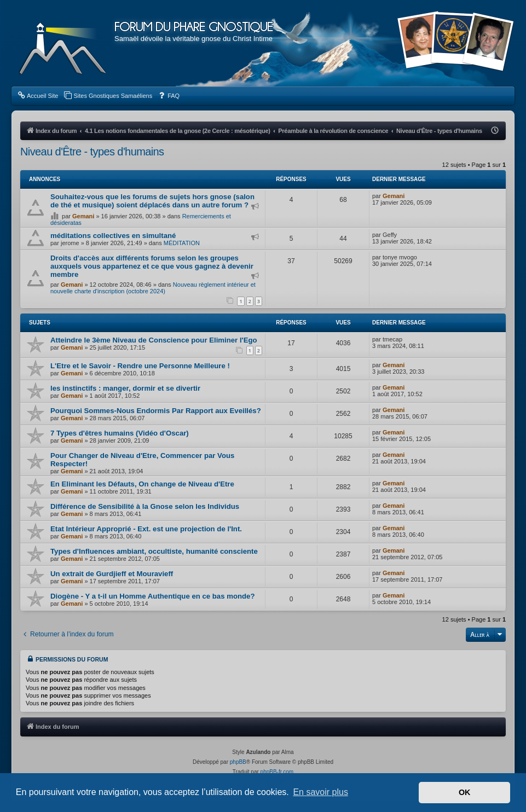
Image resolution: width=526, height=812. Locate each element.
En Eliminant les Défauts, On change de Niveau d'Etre (142, 484)
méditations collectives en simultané (113, 236)
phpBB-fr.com (277, 772)
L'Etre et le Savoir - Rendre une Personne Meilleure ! (140, 366)
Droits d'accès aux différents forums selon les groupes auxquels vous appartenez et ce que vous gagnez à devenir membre (152, 266)
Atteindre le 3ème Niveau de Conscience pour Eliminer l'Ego (154, 340)
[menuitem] (37, 96)
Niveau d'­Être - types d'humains (92, 152)
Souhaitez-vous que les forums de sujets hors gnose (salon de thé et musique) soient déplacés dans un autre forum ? (152, 201)
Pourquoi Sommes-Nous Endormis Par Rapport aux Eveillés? (156, 411)
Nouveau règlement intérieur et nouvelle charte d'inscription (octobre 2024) (153, 288)
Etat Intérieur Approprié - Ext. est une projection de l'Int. (146, 529)
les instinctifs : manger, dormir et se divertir (125, 388)
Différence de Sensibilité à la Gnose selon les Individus (145, 506)
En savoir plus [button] (320, 792)
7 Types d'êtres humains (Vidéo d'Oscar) (120, 433)
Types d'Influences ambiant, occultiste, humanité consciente (154, 551)
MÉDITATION (182, 243)
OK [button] (465, 792)
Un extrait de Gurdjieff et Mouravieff (112, 574)
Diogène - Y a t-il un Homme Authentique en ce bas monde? (152, 596)
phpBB (238, 762)
